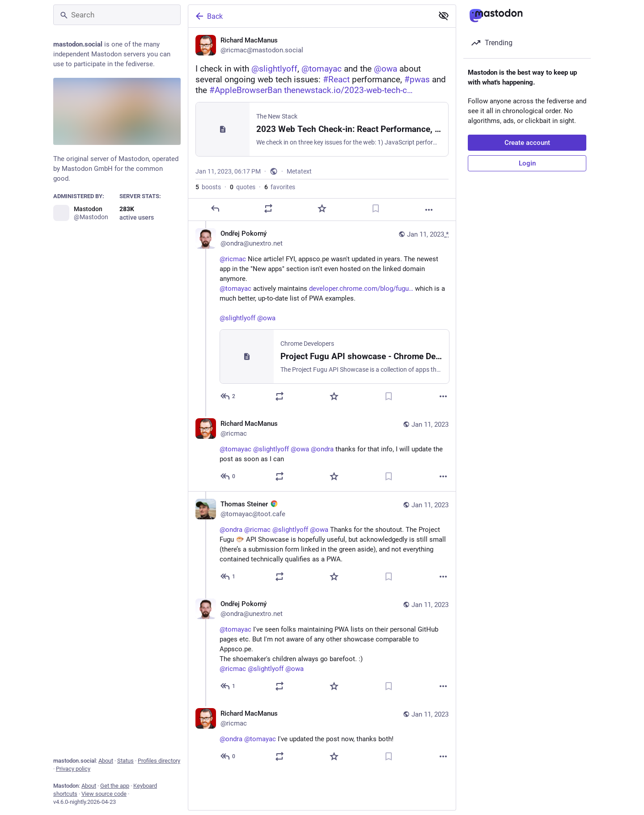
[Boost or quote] (268, 208)
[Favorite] (322, 208)
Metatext (299, 171)
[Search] (117, 15)
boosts (208, 187)
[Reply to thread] (228, 396)
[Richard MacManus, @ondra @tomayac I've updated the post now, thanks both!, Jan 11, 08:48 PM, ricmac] (322, 736)
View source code (104, 794)
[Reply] (215, 208)
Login (527, 163)
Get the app (115, 786)
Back (208, 16)
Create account (527, 143)
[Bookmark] (376, 208)
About (106, 761)
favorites (280, 187)
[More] (429, 210)
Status (125, 761)
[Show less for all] (444, 16)
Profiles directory (159, 761)
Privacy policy (73, 769)
